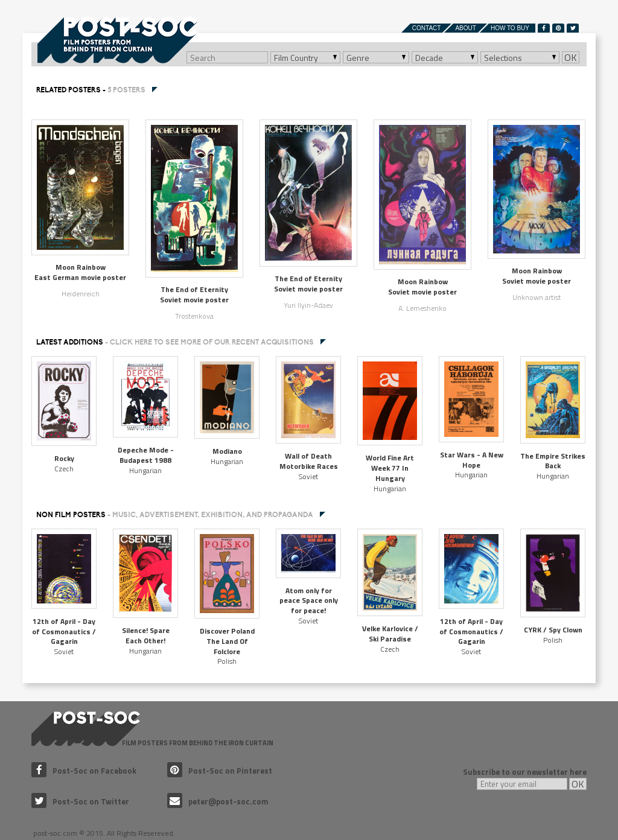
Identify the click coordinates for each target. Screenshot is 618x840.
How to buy (510, 28)
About (465, 28)
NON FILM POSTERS (175, 515)
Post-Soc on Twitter (80, 801)
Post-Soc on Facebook (84, 771)
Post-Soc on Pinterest (220, 771)
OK (571, 57)
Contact (427, 28)
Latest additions (175, 342)
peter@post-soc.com (218, 801)
